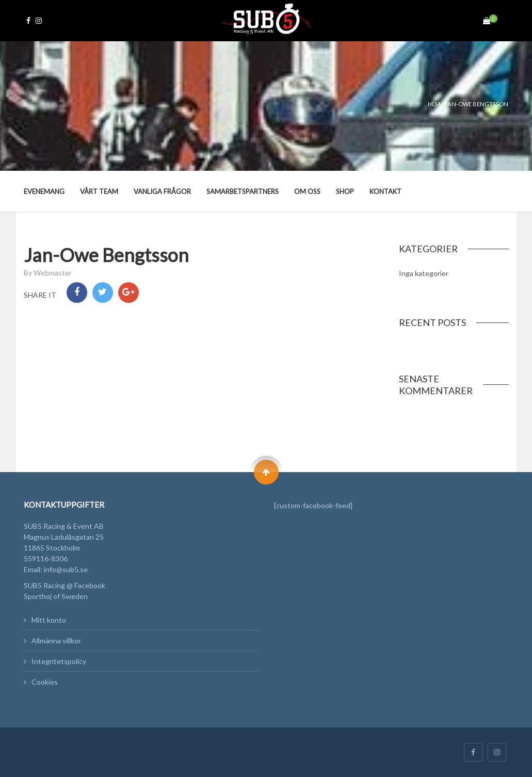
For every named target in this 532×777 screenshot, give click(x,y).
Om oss (307, 191)
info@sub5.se (66, 569)
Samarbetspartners (243, 191)
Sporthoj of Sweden (56, 596)
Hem (434, 104)
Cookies (45, 682)
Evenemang (44, 191)
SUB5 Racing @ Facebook (65, 585)
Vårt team (99, 191)
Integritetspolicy (59, 661)
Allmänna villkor (56, 641)
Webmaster (53, 273)
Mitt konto (49, 620)
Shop (345, 191)
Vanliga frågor (162, 191)
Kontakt (385, 191)
